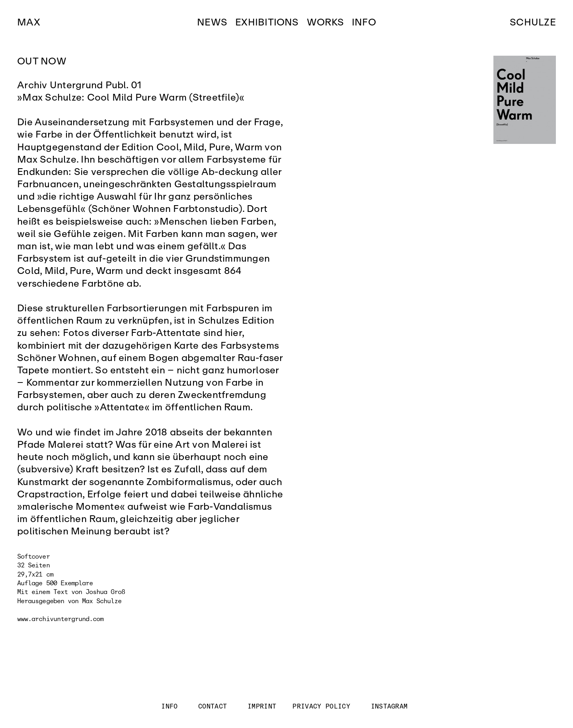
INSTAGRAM (389, 706)
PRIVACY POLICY (321, 706)
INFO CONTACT (200, 706)
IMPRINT (262, 706)
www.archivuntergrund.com (60, 619)
